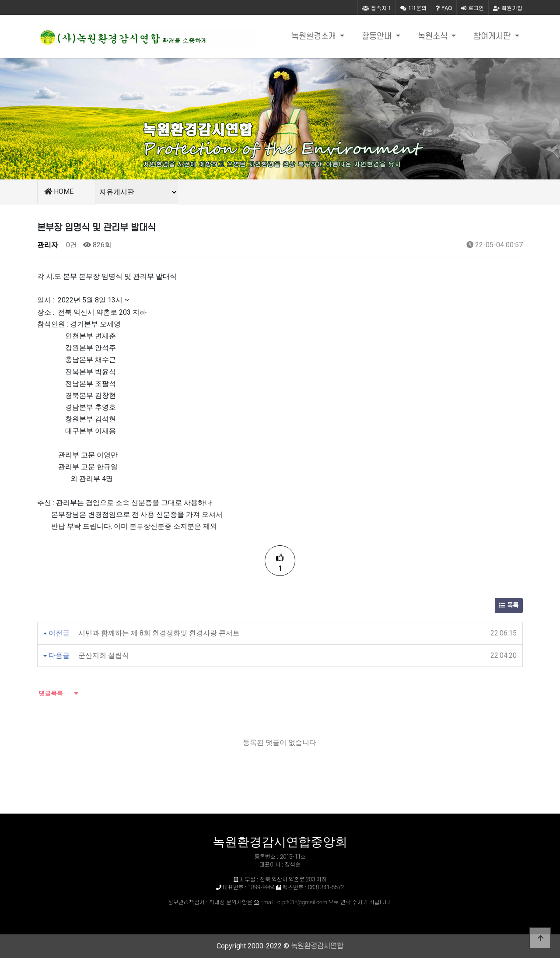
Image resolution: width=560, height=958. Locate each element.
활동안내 (378, 37)
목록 (509, 605)
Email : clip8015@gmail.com (294, 902)
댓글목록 (50, 693)
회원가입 (508, 8)
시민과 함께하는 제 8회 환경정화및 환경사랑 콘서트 (159, 633)
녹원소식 (434, 37)
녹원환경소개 (315, 37)
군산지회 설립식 (104, 655)
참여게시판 (493, 37)
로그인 (472, 8)
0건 (71, 245)
